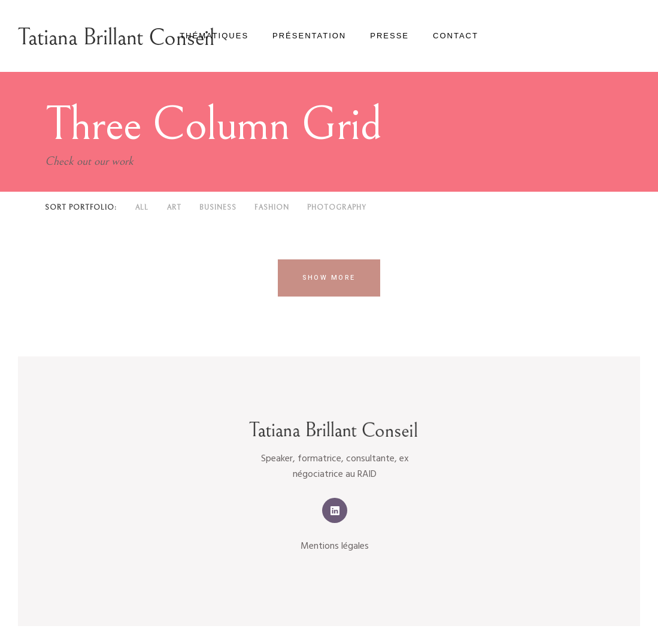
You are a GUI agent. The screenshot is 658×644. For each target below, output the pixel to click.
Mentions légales (335, 546)
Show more (329, 278)
